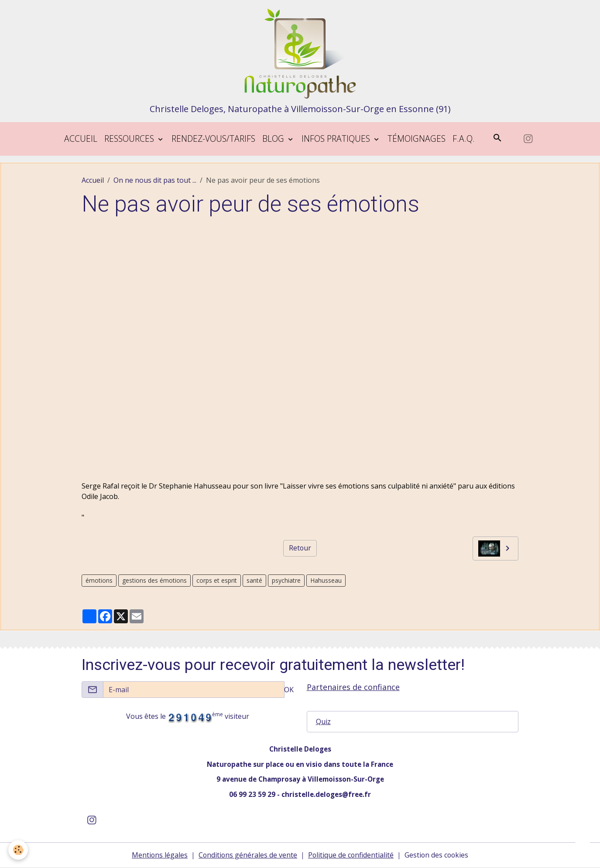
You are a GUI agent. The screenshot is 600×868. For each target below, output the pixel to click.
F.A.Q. (464, 139)
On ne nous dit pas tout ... (155, 181)
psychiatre (286, 581)
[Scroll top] (583, 851)
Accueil (81, 139)
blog (274, 139)
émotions (99, 581)
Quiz (323, 722)
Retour (300, 549)
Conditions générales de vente (247, 856)
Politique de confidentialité (351, 856)
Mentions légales (158, 856)
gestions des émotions (154, 581)
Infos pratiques (337, 139)
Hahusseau (326, 581)
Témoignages (417, 139)
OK (289, 690)
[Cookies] (19, 850)
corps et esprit (217, 581)
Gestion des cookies (437, 856)
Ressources (130, 139)
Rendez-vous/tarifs (213, 139)
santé (254, 581)
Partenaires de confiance (353, 687)
